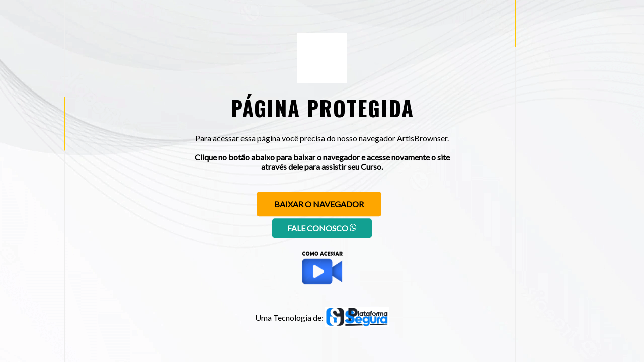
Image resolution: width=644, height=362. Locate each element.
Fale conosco (322, 228)
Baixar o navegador (319, 204)
